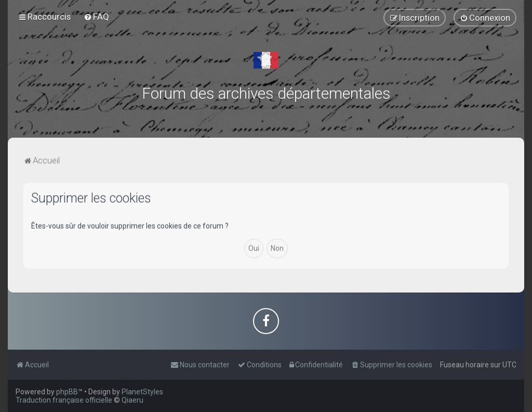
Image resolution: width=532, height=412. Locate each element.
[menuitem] (96, 17)
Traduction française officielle (64, 400)
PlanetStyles (142, 392)
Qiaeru (132, 400)
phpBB (67, 392)
